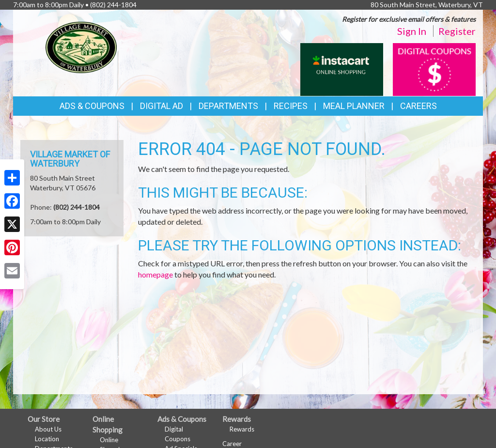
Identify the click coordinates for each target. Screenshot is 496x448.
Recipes (291, 106)
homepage (155, 274)
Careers (418, 106)
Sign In (412, 31)
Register (457, 31)
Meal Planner (354, 106)
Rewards (242, 429)
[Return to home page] (81, 46)
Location (47, 439)
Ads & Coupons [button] (92, 106)
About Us (48, 429)
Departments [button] (228, 106)
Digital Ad (162, 106)
